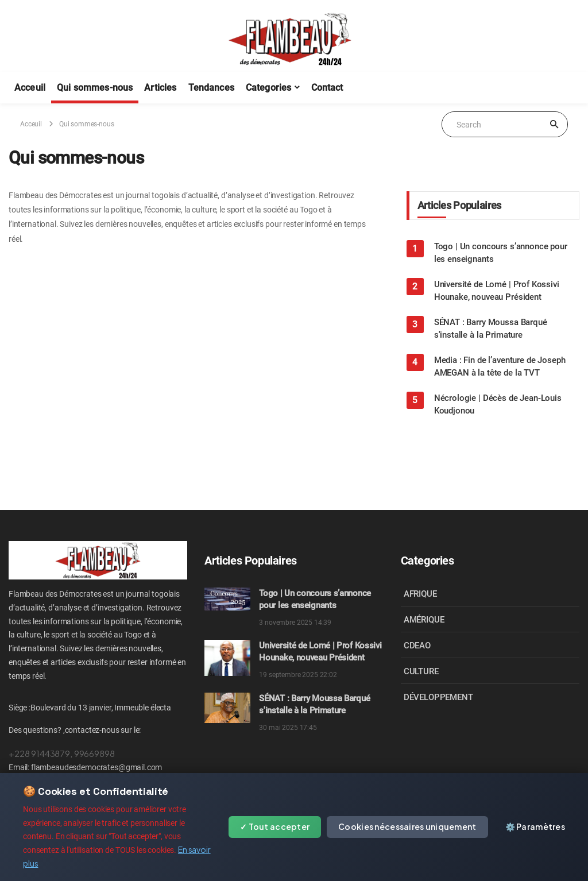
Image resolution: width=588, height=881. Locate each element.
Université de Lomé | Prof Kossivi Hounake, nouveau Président (497, 291)
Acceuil (30, 88)
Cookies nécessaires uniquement (407, 826)
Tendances (211, 88)
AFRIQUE (420, 594)
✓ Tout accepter (275, 826)
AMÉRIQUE (424, 620)
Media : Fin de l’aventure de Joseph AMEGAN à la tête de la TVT (500, 366)
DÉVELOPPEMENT (438, 697)
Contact (327, 88)
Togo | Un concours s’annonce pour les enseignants (501, 253)
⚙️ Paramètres (535, 826)
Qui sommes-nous (95, 88)
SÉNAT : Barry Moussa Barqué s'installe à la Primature (491, 329)
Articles (160, 88)
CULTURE (421, 671)
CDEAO (417, 646)
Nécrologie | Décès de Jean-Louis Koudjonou (498, 404)
